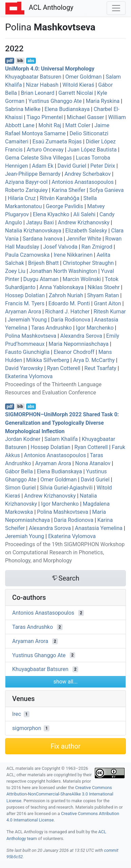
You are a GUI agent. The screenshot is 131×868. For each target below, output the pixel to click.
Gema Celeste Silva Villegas (38, 158)
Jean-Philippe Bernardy (33, 174)
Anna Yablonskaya (61, 287)
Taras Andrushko (51, 328)
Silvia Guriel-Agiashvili (66, 488)
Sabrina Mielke (23, 109)
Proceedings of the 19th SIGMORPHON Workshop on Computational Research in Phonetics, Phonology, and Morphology (65, 552)
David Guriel (72, 166)
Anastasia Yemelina (99, 528)
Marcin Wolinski (82, 279)
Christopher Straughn (88, 263)
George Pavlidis (64, 206)
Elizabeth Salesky (86, 231)
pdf (10, 61)
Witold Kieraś (79, 85)
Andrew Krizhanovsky (84, 222)
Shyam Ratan (103, 295)
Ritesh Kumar (110, 312)
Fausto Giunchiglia (27, 352)
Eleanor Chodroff (74, 352)
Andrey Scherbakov (88, 174)
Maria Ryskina (103, 101)
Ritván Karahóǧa (59, 198)
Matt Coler (78, 125)
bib (20, 61)
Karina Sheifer (69, 190)
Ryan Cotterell (64, 368)
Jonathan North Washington (63, 271)
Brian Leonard (38, 93)
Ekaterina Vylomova (29, 376)
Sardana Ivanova (43, 239)
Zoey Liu (15, 271)
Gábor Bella (19, 471)
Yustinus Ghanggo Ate (55, 101)
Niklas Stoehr (104, 287)
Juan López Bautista (92, 150)
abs (31, 61)
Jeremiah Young (27, 320)
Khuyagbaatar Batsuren (33, 77)
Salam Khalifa (61, 439)
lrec (17, 714)
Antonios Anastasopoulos (83, 182)
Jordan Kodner (23, 439)
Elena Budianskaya (67, 109)
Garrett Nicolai (76, 93)
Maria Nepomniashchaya (79, 344)
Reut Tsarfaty (100, 368)
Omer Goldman (83, 77)
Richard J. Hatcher (67, 312)
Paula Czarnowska (27, 255)
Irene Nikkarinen (73, 255)
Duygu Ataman (41, 279)
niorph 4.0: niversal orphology (50, 69)
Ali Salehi (84, 214)
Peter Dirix (103, 166)
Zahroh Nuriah (66, 295)
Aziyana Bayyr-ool (26, 182)
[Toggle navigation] (116, 8)
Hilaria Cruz (22, 198)
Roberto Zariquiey (26, 190)
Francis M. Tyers (25, 303)
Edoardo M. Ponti (69, 303)
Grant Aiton (107, 303)
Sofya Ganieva (106, 190)
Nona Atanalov (93, 463)
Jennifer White (84, 239)
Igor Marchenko (95, 328)
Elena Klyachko (51, 214)
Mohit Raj (50, 125)
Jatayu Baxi (40, 222)
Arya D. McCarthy (94, 360)
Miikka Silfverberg (48, 360)
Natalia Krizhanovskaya (33, 231)
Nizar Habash (42, 85)
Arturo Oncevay (45, 150)
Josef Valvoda (60, 247)
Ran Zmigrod (97, 247)
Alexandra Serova (81, 336)
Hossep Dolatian (25, 295)
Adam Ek (43, 166)
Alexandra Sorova (50, 528)
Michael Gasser (85, 117)
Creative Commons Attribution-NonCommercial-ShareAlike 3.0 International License (60, 794)
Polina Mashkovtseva (31, 336)
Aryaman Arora (23, 312)
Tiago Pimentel (45, 117)
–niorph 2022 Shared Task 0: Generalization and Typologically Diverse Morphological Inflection (62, 423)
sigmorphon (27, 728)
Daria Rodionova (70, 320)
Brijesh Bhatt (43, 263)
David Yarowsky (24, 368)
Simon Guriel (20, 488)
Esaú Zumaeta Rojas (57, 142)
